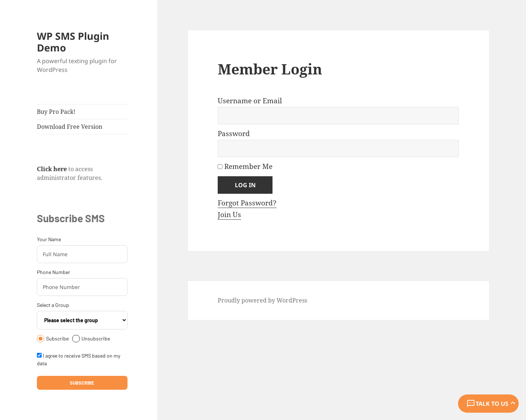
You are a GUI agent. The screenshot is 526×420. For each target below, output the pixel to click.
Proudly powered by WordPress (262, 300)
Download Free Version (70, 127)
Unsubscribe (91, 339)
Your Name (49, 239)
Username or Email (250, 101)
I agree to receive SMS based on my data (79, 359)
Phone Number (54, 272)
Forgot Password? (247, 203)
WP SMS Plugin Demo (73, 42)
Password (234, 134)
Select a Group (53, 305)
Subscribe (53, 339)
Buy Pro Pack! (56, 112)
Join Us (229, 215)
